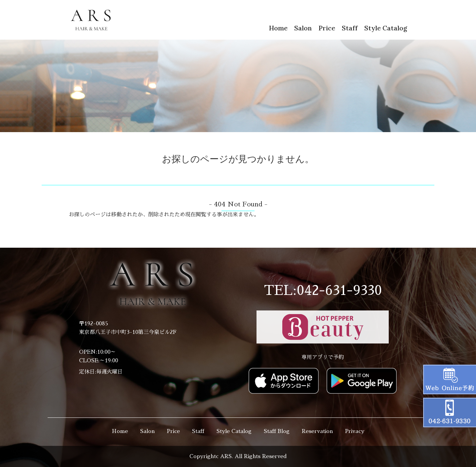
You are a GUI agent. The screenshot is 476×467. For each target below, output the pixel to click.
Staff (350, 28)
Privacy (355, 431)
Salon (303, 28)
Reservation (317, 431)
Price (327, 28)
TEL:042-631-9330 (323, 291)
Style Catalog (386, 28)
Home (278, 28)
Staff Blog (277, 431)
